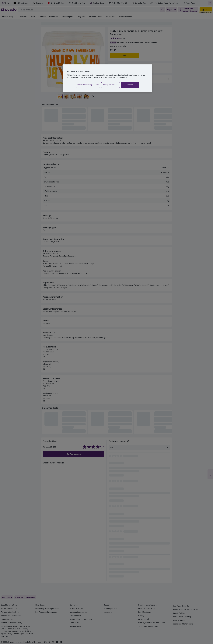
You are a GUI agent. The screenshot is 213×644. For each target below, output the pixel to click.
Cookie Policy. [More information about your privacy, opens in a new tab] (122, 77)
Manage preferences (111, 85)
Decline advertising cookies (88, 85)
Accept (130, 85)
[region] (107, 78)
